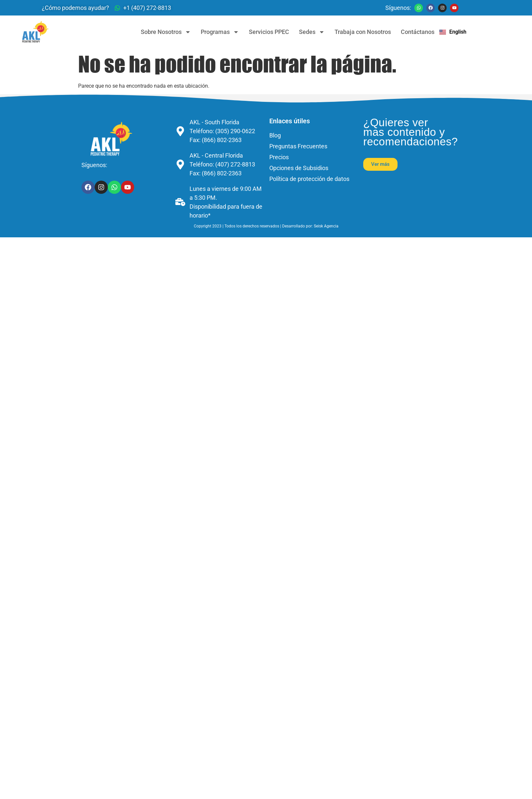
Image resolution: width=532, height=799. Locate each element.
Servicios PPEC (269, 32)
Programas (220, 32)
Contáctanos (418, 32)
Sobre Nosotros (166, 32)
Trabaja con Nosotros (363, 32)
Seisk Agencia (326, 226)
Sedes (312, 32)
